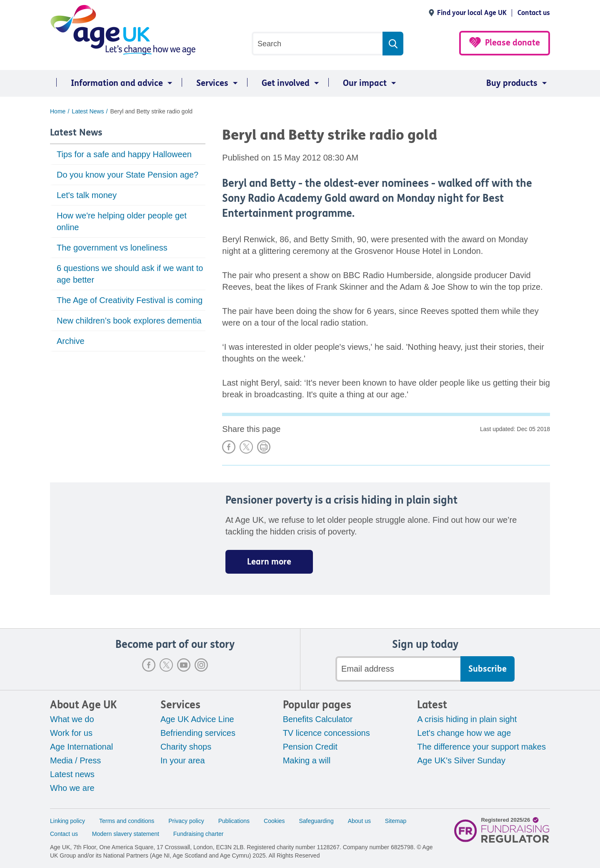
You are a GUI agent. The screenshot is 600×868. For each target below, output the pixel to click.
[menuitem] (113, 83)
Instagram (201, 665)
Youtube (184, 665)
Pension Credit (310, 747)
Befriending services (198, 733)
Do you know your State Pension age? (127, 175)
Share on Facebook (229, 447)
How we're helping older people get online (122, 221)
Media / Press (75, 760)
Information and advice (117, 83)
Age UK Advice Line (197, 719)
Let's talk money (87, 195)
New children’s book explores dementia (129, 321)
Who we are (72, 788)
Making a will (307, 760)
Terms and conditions (127, 821)
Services (212, 83)
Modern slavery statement (126, 834)
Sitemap (396, 821)
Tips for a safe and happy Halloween (124, 154)
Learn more (269, 562)
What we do (72, 719)
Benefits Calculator (318, 719)
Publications (234, 821)
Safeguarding (316, 821)
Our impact (365, 83)
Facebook (149, 665)
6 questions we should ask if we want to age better (130, 274)
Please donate (512, 43)
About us (359, 821)
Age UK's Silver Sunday (461, 760)
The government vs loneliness (112, 248)
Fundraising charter (199, 834)
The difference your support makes (481, 747)
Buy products (512, 83)
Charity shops (186, 747)
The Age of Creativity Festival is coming (130, 300)
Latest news (72, 774)
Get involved (286, 83)
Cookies (274, 821)
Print (264, 447)
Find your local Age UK (472, 13)
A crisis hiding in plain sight (467, 719)
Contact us (534, 13)
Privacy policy (186, 821)
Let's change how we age (464, 733)
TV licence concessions (326, 733)
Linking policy (67, 821)
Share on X (246, 447)
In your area (183, 760)
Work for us (71, 733)
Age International (81, 747)
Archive (71, 341)
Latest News (76, 133)
